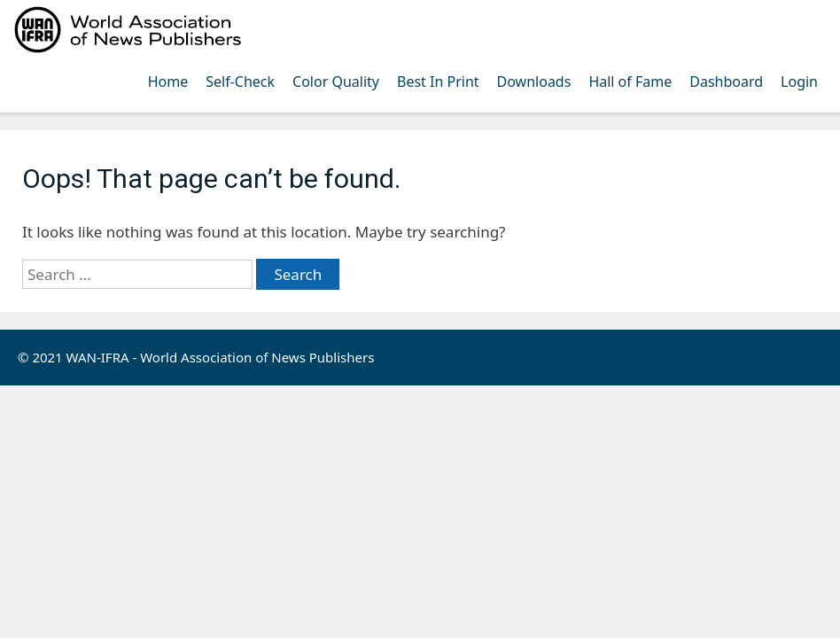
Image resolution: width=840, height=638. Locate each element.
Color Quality (336, 82)
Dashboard (726, 82)
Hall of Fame (630, 82)
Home (168, 82)
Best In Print (438, 82)
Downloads (534, 82)
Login (799, 82)
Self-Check (240, 82)
